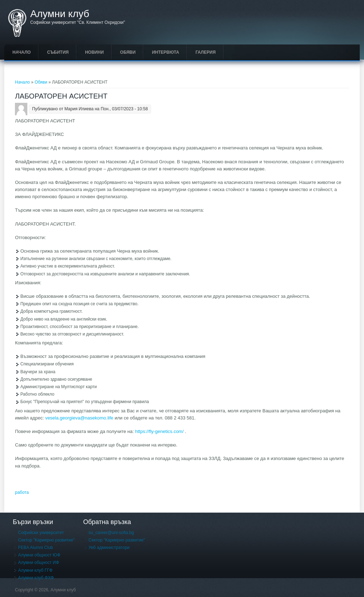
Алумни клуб (60, 14)
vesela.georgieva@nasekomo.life (79, 418)
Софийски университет (41, 533)
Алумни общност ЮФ (39, 555)
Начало (22, 52)
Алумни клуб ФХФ (36, 578)
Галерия (206, 52)
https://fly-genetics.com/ (159, 431)
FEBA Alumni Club (36, 548)
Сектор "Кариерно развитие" (46, 540)
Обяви (128, 52)
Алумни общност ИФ (39, 562)
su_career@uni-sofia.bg (111, 533)
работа (22, 492)
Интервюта (165, 52)
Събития (58, 52)
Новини (94, 52)
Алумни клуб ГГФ (35, 570)
